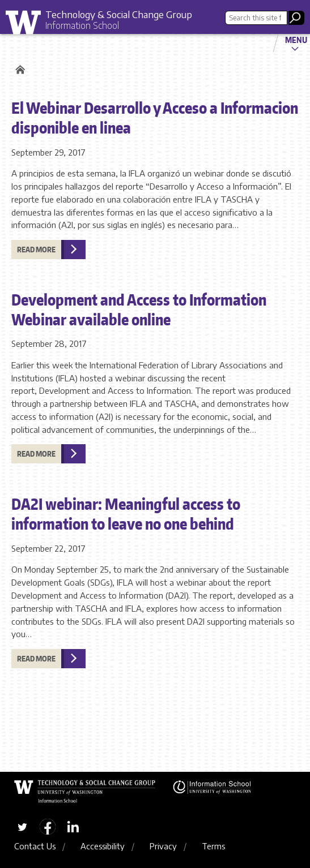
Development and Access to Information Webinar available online (139, 309)
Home (18, 70)
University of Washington (27, 25)
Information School (82, 25)
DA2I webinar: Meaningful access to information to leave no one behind (126, 514)
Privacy (163, 846)
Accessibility (103, 846)
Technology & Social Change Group (119, 14)
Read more (36, 250)
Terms (213, 846)
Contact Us (35, 846)
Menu (296, 40)
